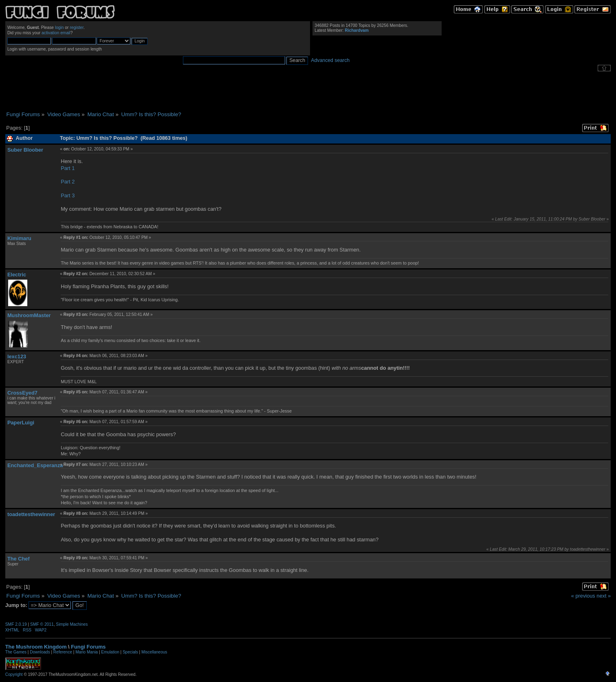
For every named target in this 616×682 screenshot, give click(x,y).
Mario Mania (87, 652)
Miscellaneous (154, 652)
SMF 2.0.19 (16, 624)
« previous (583, 596)
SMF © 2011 (42, 624)
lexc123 (17, 356)
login (59, 28)
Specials (130, 652)
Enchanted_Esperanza (35, 465)
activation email (56, 33)
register (77, 28)
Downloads (40, 652)
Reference (63, 652)
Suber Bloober (25, 150)
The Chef (19, 559)
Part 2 (68, 182)
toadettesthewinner (31, 514)
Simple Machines (72, 624)
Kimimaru (19, 238)
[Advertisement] (308, 91)
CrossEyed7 (22, 393)
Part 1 (68, 168)
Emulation (110, 652)
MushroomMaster (29, 315)
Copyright (14, 674)
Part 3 (68, 195)
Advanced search (330, 60)
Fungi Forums (88, 647)
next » (604, 596)
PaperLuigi (21, 423)
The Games (16, 652)
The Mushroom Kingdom (36, 647)
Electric (17, 275)
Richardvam (357, 30)
